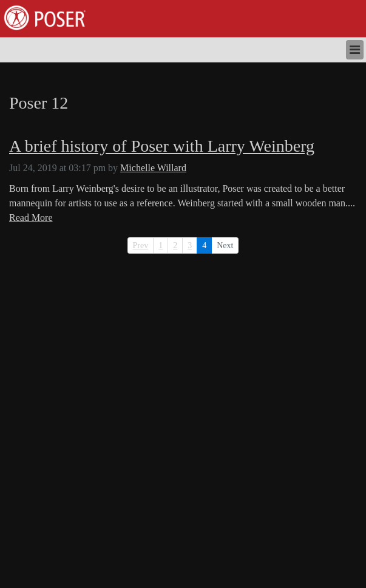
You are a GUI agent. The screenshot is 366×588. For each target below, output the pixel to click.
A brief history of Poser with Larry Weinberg (162, 146)
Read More (31, 218)
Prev (141, 245)
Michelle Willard (153, 168)
